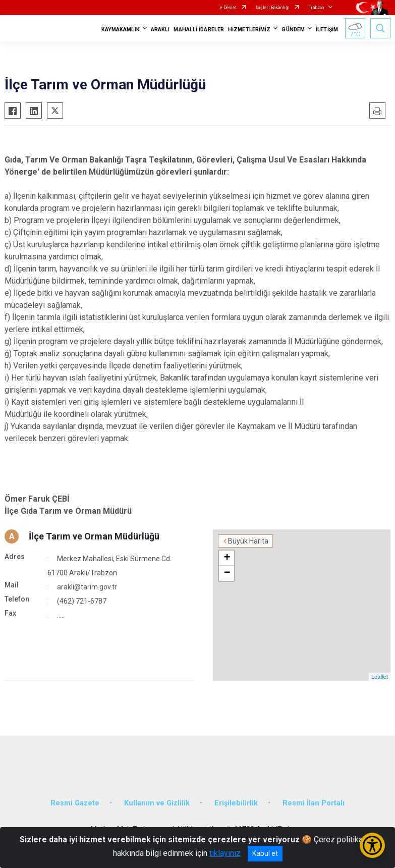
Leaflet (380, 677)
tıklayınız (225, 853)
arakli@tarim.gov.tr (87, 587)
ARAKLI (160, 30)
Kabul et (265, 853)
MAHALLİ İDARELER (199, 30)
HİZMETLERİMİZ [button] (249, 30)
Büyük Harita (248, 541)
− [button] (227, 573)
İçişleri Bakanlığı (273, 8)
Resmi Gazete (75, 803)
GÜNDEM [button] (293, 30)
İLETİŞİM (327, 30)
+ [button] (227, 558)
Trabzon (316, 8)
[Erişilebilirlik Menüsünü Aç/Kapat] (372, 845)
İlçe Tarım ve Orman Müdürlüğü (94, 536)
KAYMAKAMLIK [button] (121, 30)
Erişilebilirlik (236, 803)
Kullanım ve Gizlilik (157, 803)
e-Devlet (228, 8)
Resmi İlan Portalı (314, 803)
